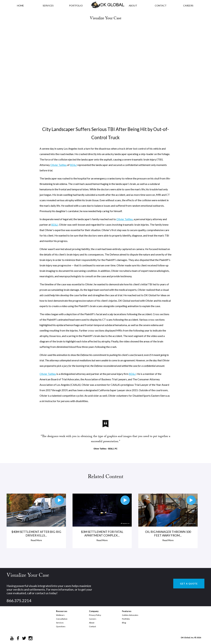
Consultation (62, 619)
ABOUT (133, 6)
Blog (124, 623)
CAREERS (188, 6)
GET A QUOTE (189, 584)
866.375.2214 (19, 601)
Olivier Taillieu (58, 165)
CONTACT (161, 6)
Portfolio (126, 619)
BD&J (73, 165)
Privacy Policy (95, 615)
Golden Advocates (130, 615)
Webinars (60, 615)
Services (48, 6)
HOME (20, 6)
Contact (92, 626)
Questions (61, 626)
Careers (93, 619)
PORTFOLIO (76, 6)
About (92, 623)
